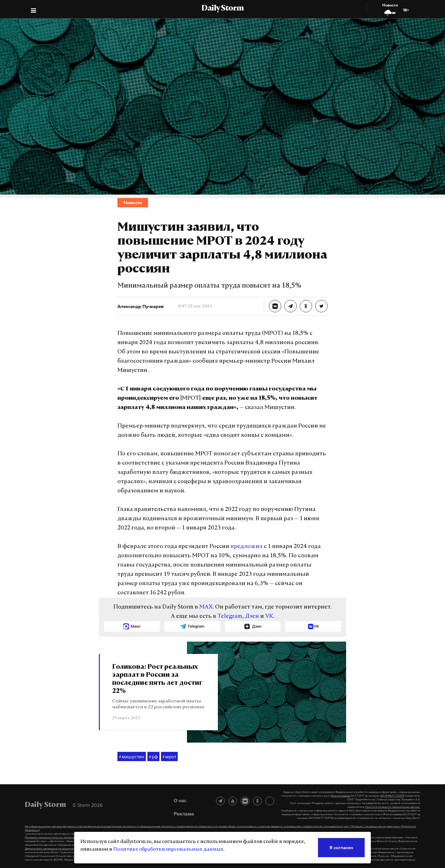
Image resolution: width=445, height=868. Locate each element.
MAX (206, 607)
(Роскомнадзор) (340, 796)
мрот (169, 757)
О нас (180, 800)
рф (153, 757)
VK (269, 616)
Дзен (252, 616)
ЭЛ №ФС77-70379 (392, 796)
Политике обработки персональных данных (168, 849)
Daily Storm (222, 9)
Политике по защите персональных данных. (393, 807)
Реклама (184, 814)
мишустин (132, 757)
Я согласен (341, 847)
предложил (247, 547)
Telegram (230, 616)
